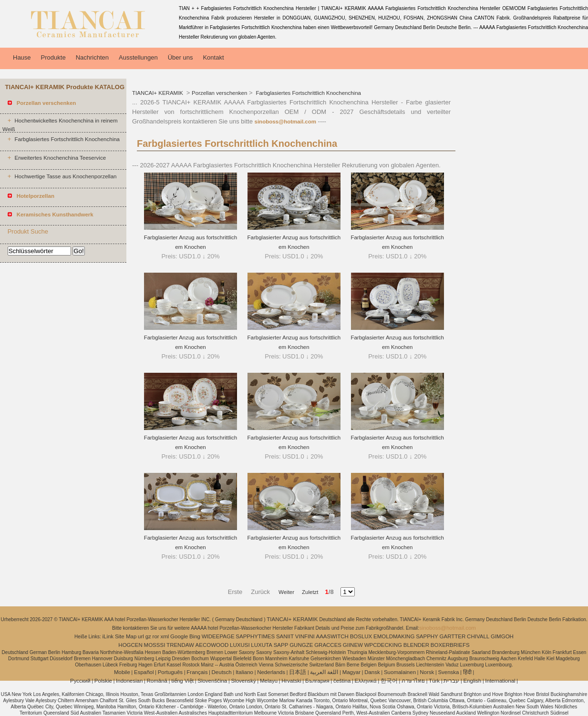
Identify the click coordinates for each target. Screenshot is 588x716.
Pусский (80, 681)
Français (197, 672)
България (317, 681)
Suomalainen (400, 672)
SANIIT (285, 636)
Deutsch (222, 672)
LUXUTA (262, 645)
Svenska (448, 672)
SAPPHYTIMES (255, 636)
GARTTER (453, 636)
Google (179, 636)
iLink (108, 636)
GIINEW (353, 645)
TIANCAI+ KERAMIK (158, 93)
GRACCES (328, 645)
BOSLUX (361, 636)
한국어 (389, 681)
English (472, 681)
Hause (22, 57)
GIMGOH (502, 636)
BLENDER (416, 645)
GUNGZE (301, 645)
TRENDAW (180, 645)
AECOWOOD (212, 645)
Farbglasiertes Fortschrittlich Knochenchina (67, 139)
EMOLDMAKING (394, 636)
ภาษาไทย (413, 681)
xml (165, 636)
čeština (342, 681)
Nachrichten (92, 57)
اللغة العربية (324, 672)
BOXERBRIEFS (450, 645)
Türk (434, 681)
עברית (451, 681)
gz (148, 636)
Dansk (372, 672)
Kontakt (213, 57)
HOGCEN (130, 645)
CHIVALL (478, 636)
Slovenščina (212, 681)
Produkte (53, 57)
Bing (195, 636)
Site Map (126, 636)
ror (156, 636)
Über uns (181, 57)
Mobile (122, 672)
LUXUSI (240, 645)
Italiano (244, 672)
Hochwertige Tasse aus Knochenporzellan (65, 176)
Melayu (269, 681)
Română (157, 681)
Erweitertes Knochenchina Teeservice (60, 158)
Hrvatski (291, 681)
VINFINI (305, 636)
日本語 (298, 672)
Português (170, 672)
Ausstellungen (138, 57)
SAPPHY (427, 636)
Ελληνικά (366, 681)
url (141, 636)
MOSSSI (155, 645)
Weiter (286, 592)
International (500, 681)
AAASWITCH (332, 636)
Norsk (427, 672)
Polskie (103, 681)
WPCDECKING (383, 645)
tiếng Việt (182, 681)
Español (144, 672)
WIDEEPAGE (218, 636)
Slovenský (243, 681)
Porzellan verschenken (219, 93)
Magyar (351, 672)
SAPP (281, 645)
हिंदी (467, 672)
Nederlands (271, 672)
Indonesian (129, 681)
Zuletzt (307, 592)
